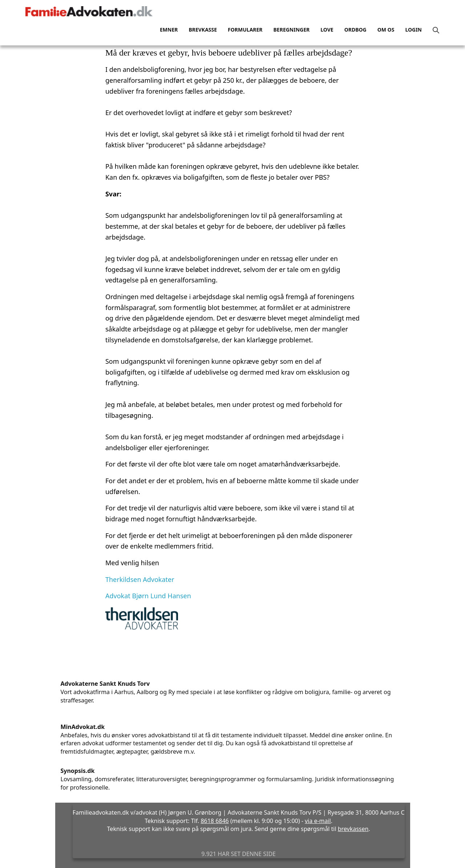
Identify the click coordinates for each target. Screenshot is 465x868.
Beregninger (292, 30)
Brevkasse (203, 30)
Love (327, 30)
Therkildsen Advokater (140, 579)
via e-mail (318, 821)
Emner (169, 30)
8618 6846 (215, 821)
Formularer (245, 30)
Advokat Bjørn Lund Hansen (148, 596)
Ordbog (355, 30)
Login (413, 30)
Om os (386, 30)
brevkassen (353, 829)
